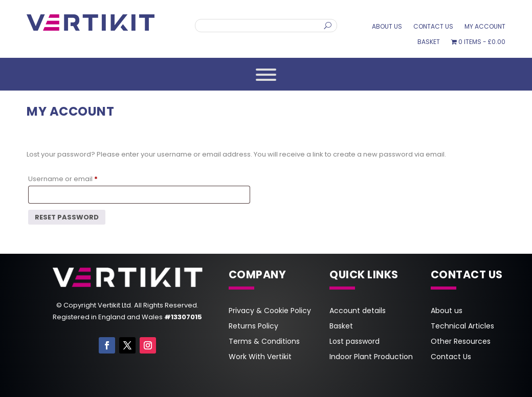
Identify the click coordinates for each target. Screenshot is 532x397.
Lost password (354, 342)
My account (485, 27)
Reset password (67, 217)
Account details (358, 311)
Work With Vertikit (260, 357)
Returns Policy (253, 327)
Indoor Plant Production (371, 357)
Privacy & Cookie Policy (270, 311)
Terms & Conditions (264, 342)
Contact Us (433, 27)
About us (387, 27)
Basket (429, 42)
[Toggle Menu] (266, 75)
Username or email (65, 179)
